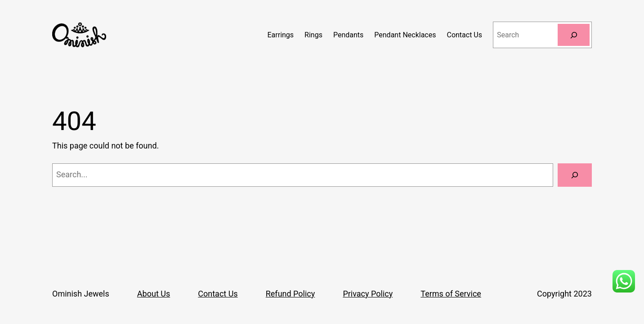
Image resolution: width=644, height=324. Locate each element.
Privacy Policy (368, 294)
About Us (154, 294)
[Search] (574, 35)
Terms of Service (451, 294)
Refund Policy (291, 294)
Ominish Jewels (81, 294)
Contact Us (218, 294)
